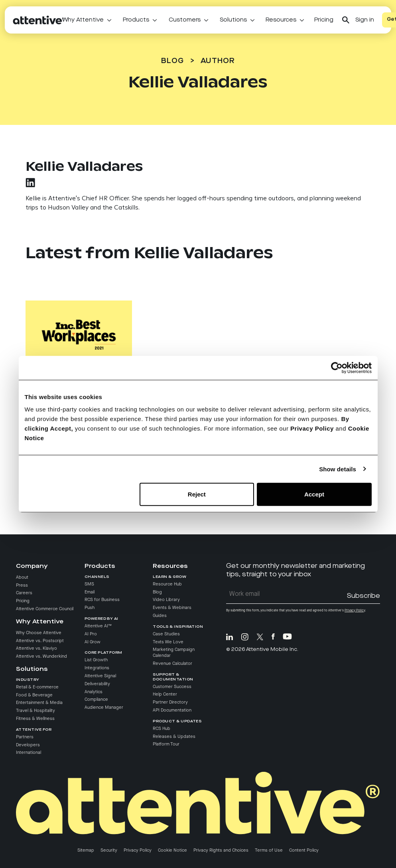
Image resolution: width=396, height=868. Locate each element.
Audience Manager (104, 708)
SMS (89, 584)
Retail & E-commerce (37, 687)
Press (22, 585)
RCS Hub (162, 729)
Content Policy (304, 850)
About (22, 577)
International (29, 753)
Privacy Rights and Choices (221, 850)
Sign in (365, 20)
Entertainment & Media (39, 703)
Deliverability (97, 684)
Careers (24, 593)
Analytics (94, 692)
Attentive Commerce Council (45, 609)
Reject (197, 494)
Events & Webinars (172, 608)
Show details (338, 469)
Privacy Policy (312, 428)
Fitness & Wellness (35, 719)
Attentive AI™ (98, 626)
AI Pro (91, 634)
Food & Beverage (34, 695)
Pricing (324, 20)
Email (90, 592)
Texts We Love (168, 642)
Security (109, 850)
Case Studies (166, 634)
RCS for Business (102, 600)
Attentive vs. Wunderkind (41, 657)
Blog (172, 61)
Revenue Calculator (172, 664)
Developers (28, 745)
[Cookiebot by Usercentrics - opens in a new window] (337, 368)
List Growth (96, 660)
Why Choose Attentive (39, 633)
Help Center (165, 695)
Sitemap (86, 850)
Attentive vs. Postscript (40, 641)
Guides (160, 616)
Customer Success (172, 687)
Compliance (96, 700)
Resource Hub (167, 584)
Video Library (166, 600)
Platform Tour (166, 745)
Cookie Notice (172, 850)
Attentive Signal (100, 676)
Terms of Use (269, 850)
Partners (25, 737)
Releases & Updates (174, 737)
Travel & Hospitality (35, 711)
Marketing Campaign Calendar (174, 653)
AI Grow (93, 642)
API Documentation (172, 710)
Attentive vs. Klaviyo (36, 649)
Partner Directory (170, 703)
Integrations (97, 668)
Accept (314, 494)
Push (90, 608)
